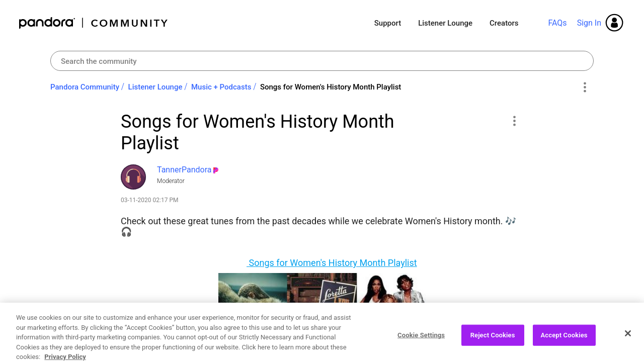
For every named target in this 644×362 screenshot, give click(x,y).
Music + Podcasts (221, 87)
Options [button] (584, 87)
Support (388, 23)
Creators (504, 23)
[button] (514, 121)
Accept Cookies (564, 342)
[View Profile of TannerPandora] (184, 170)
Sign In (589, 23)
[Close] (628, 340)
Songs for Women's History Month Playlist (332, 263)
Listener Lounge (445, 23)
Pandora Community (94, 23)
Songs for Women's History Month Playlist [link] (331, 87)
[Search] (322, 61)
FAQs (557, 23)
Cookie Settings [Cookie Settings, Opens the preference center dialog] (421, 342)
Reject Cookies (493, 342)
